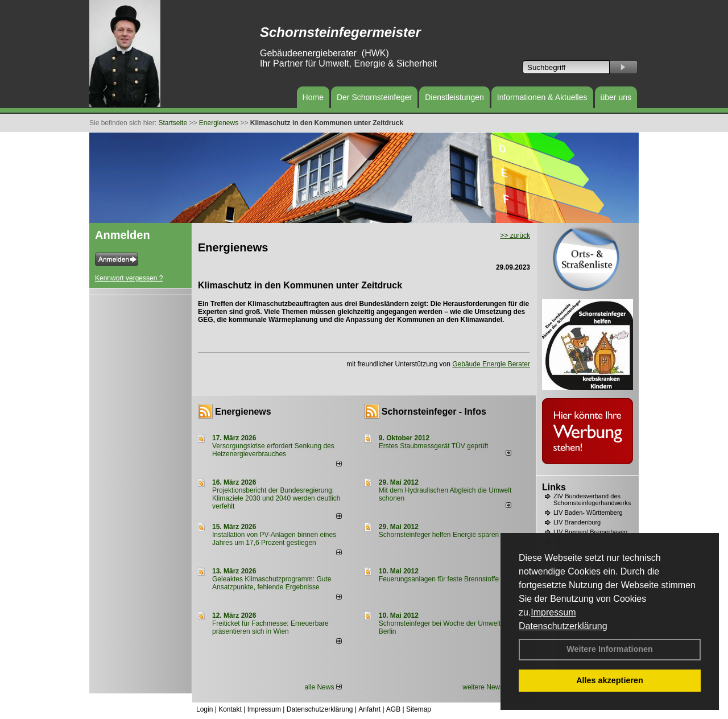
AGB (393, 709)
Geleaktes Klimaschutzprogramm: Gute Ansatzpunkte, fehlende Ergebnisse (272, 583)
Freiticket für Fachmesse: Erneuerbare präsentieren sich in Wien (270, 627)
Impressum (553, 612)
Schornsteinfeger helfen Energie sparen (439, 535)
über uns (616, 97)
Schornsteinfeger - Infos (434, 412)
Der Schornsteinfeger (374, 97)
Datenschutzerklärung (563, 626)
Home (313, 97)
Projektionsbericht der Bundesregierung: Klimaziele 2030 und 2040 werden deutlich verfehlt (276, 498)
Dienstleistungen (454, 97)
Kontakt (230, 709)
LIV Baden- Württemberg (588, 513)
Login (204, 709)
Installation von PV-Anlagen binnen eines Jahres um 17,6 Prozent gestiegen (274, 539)
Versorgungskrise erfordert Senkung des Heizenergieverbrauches (273, 450)
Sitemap (419, 709)
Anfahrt (369, 709)
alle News (323, 687)
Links (554, 487)
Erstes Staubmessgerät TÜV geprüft (434, 446)
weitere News (487, 687)
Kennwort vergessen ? (129, 278)
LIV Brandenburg (577, 522)
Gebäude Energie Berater (491, 364)
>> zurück (515, 235)
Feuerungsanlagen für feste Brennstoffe (439, 579)
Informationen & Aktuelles (542, 97)
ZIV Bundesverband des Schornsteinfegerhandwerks (592, 499)
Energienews (243, 412)
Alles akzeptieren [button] (610, 680)
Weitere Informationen (610, 649)
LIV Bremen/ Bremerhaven (590, 532)
